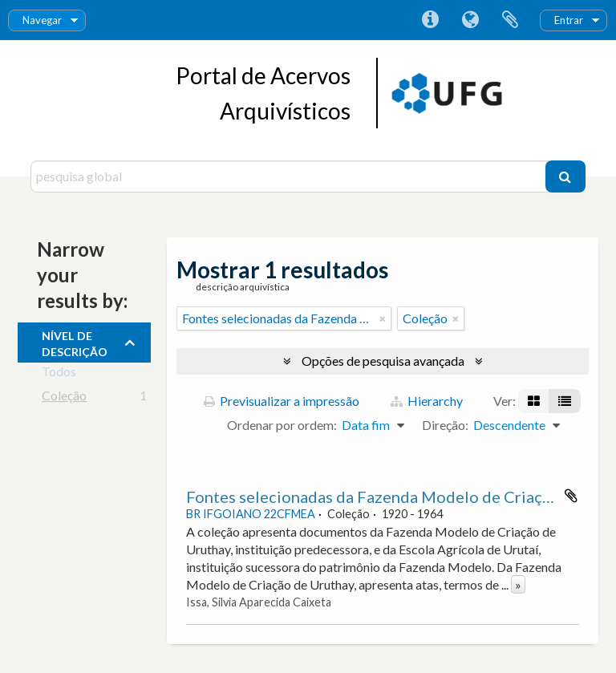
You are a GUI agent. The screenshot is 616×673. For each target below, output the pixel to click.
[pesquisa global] (290, 176)
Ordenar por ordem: (282, 425)
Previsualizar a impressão (282, 401)
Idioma (470, 20)
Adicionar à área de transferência (571, 496)
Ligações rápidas (430, 20)
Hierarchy (427, 401)
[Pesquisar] (565, 176)
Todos (59, 374)
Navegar (42, 20)
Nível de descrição (75, 342)
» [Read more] (518, 584)
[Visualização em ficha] (534, 401)
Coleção (64, 398)
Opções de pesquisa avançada (383, 361)
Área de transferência (510, 20)
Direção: (445, 425)
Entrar (569, 20)
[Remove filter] (383, 318)
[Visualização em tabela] (565, 401)
